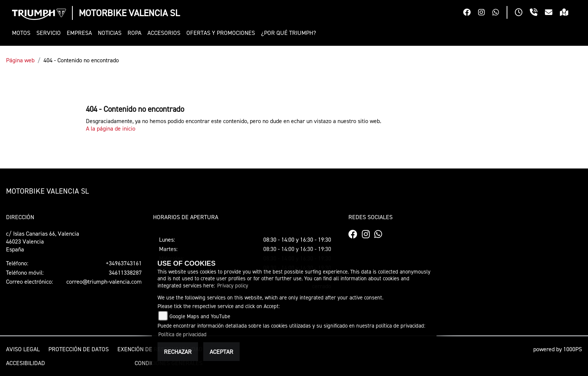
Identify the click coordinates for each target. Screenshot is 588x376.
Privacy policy (233, 285)
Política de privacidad (182, 334)
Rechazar (178, 352)
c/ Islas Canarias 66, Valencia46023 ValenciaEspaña (43, 241)
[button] (23, 33)
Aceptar (221, 352)
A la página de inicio (111, 128)
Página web (20, 60)
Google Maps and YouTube (200, 316)
